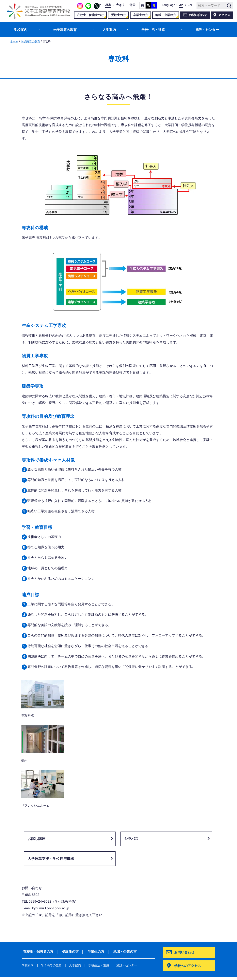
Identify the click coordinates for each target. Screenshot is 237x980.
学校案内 (21, 30)
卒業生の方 (141, 15)
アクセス (224, 15)
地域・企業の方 (166, 15)
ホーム (14, 41)
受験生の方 (118, 15)
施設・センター (207, 30)
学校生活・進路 (153, 30)
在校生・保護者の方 (90, 15)
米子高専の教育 (65, 30)
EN (190, 5)
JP (181, 5)
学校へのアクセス (188, 881)
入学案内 (109, 30)
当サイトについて (35, 973)
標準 (108, 5)
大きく (120, 5)
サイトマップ (65, 973)
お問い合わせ (198, 15)
